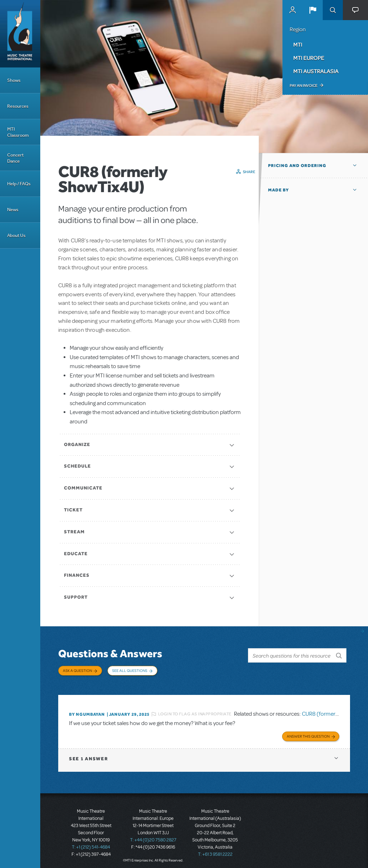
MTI (298, 45)
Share (249, 172)
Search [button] (333, 10)
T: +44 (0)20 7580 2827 (153, 836)
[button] (313, 10)
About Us (16, 235)
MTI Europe (309, 58)
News (13, 210)
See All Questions (130, 670)
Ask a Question (77, 670)
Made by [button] (279, 190)
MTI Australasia (316, 71)
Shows (14, 80)
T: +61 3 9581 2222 (215, 850)
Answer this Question (308, 732)
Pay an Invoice (303, 85)
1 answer (88, 754)
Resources (18, 106)
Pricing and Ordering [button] (297, 166)
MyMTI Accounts (293, 10)
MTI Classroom (18, 132)
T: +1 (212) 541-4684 (91, 843)
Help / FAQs (19, 184)
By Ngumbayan (87, 711)
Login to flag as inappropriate (195, 711)
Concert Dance (15, 158)
